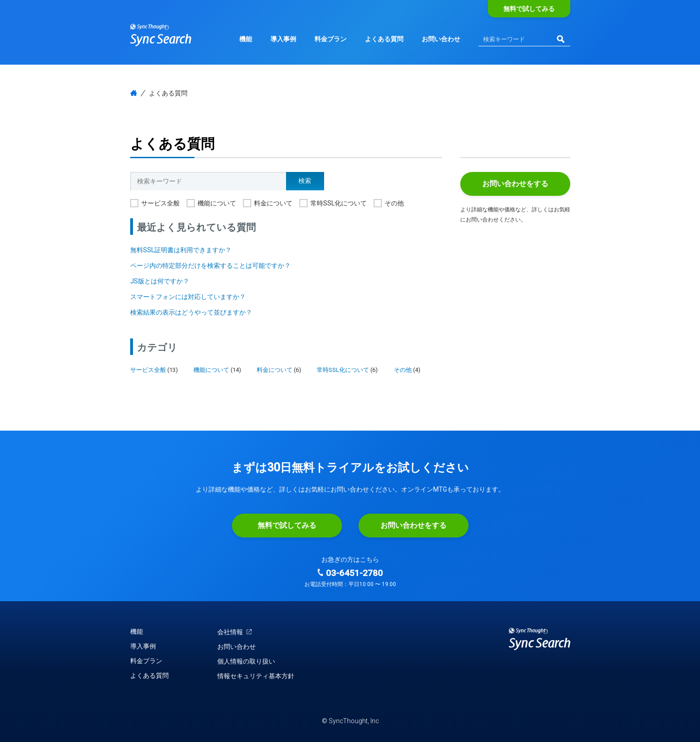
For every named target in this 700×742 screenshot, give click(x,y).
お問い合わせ (441, 39)
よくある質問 (384, 39)
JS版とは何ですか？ (160, 281)
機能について (217, 203)
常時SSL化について (339, 203)
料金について (273, 203)
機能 (246, 39)
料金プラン (331, 39)
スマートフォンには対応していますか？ (188, 297)
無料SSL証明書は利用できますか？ (181, 250)
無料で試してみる (529, 9)
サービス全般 (160, 203)
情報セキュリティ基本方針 (256, 676)
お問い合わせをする (515, 184)
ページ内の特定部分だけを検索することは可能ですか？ (210, 266)
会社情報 (235, 632)
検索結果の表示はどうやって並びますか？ (191, 312)
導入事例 (283, 39)
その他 (394, 203)
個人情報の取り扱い (246, 661)
